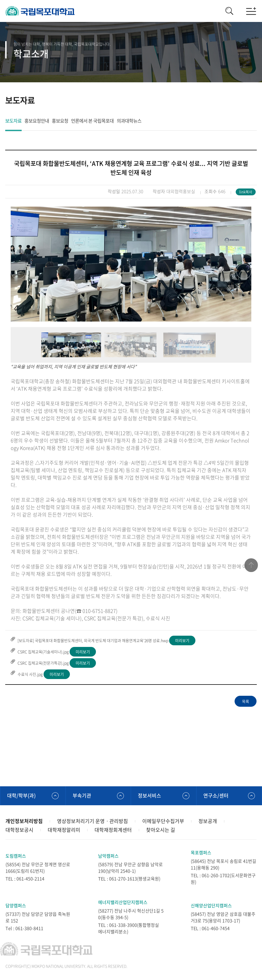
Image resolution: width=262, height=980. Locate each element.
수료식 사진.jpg (30, 674)
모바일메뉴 (251, 11)
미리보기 (182, 640)
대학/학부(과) (21, 795)
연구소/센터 (216, 795)
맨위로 (251, 565)
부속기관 (82, 795)
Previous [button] (18, 271)
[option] (131, 264)
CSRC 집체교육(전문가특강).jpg (43, 663)
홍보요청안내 (37, 121)
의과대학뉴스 (129, 121)
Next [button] (244, 271)
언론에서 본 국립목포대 (92, 121)
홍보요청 (60, 121)
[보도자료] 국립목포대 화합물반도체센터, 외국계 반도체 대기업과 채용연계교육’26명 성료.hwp (93, 640)
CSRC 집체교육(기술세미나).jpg (43, 652)
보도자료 (13, 121)
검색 (229, 11)
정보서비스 (149, 795)
